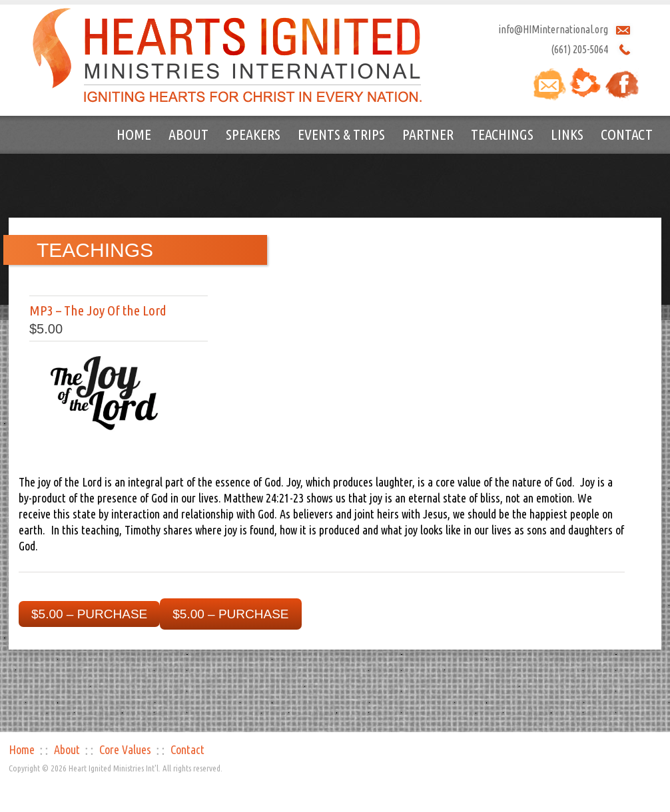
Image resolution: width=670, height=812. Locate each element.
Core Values (125, 749)
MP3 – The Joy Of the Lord (98, 310)
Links (567, 134)
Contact (627, 134)
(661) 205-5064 (579, 49)
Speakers (253, 134)
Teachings (502, 134)
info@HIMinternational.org (553, 29)
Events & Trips (341, 134)
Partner (428, 134)
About (188, 134)
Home (134, 134)
